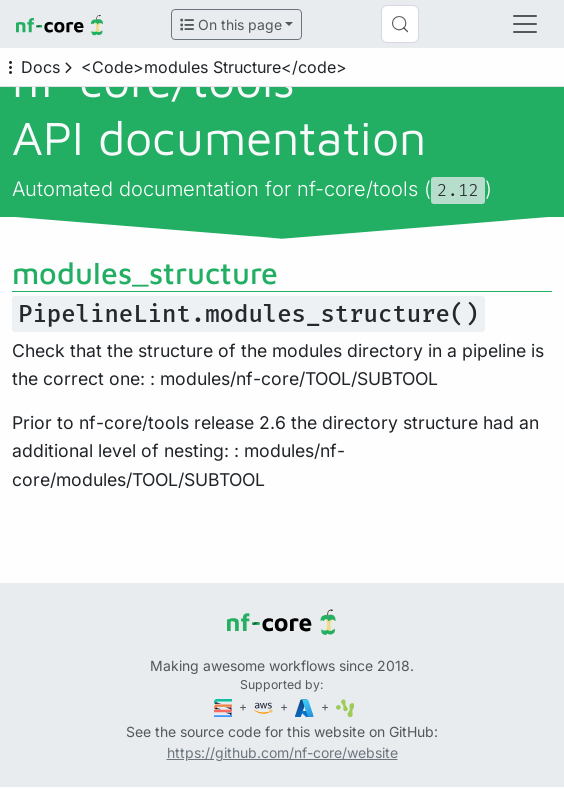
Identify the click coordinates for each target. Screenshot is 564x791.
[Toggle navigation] (525, 24)
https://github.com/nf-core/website (282, 752)
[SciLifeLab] (345, 706)
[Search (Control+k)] (400, 24)
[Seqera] (225, 706)
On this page (231, 24)
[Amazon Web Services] (265, 706)
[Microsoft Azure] (306, 706)
